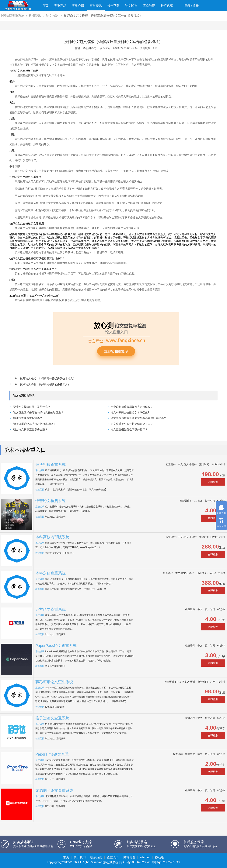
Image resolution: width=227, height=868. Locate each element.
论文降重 (131, 6)
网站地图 (129, 857)
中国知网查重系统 (12, 16)
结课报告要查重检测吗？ (28, 418)
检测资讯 (35, 16)
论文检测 (53, 16)
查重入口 (113, 857)
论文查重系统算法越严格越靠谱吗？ (34, 424)
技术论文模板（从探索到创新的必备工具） (45, 384)
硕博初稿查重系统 (51, 465)
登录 (187, 6)
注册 (196, 6)
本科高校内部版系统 (52, 537)
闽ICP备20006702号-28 (135, 862)
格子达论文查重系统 (52, 718)
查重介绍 (78, 6)
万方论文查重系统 (51, 609)
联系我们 (96, 857)
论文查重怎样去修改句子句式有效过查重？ (38, 412)
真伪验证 (149, 6)
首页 (45, 6)
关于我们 (80, 857)
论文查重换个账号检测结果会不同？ (132, 424)
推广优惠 (167, 6)
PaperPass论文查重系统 (56, 646)
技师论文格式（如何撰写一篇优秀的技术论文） (48, 378)
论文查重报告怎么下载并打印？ (129, 429)
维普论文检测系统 (51, 501)
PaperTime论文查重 (52, 754)
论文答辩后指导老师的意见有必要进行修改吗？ (138, 418)
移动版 (159, 857)
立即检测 (213, 482)
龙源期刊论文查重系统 (54, 790)
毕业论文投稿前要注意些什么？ (32, 407)
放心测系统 (89, 48)
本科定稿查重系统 (51, 573)
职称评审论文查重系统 (54, 682)
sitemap (145, 857)
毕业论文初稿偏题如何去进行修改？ (132, 407)
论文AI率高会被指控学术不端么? (130, 412)
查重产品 (60, 6)
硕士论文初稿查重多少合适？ (30, 429)
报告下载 (113, 6)
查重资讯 (96, 6)
